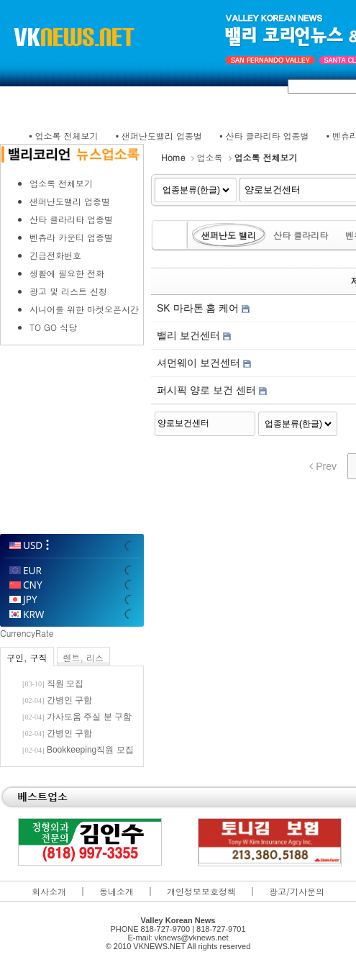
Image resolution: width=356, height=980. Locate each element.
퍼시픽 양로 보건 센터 (208, 390)
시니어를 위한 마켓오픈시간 (84, 309)
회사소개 (49, 891)
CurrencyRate (27, 633)
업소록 (210, 157)
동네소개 (117, 891)
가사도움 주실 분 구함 (89, 717)
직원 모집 (65, 684)
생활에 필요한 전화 (67, 273)
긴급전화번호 (55, 255)
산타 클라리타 (301, 235)
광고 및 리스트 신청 (68, 291)
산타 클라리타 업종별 (268, 136)
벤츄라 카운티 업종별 (71, 237)
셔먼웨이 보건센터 (200, 363)
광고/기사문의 (297, 891)
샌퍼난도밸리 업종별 (162, 136)
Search (245, 422)
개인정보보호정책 (201, 891)
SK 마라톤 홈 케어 (199, 308)
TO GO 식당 (53, 327)
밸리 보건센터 (190, 335)
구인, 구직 (27, 657)
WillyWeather (71, 514)
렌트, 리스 (84, 657)
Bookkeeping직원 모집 (90, 750)
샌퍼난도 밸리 (229, 235)
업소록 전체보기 (67, 136)
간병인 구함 (69, 700)
